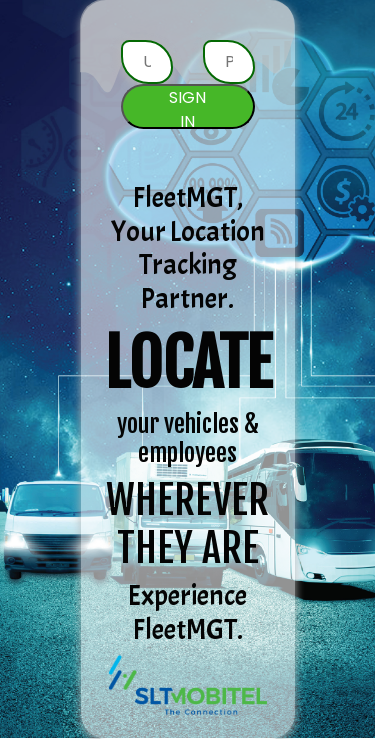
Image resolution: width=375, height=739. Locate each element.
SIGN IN (187, 107)
